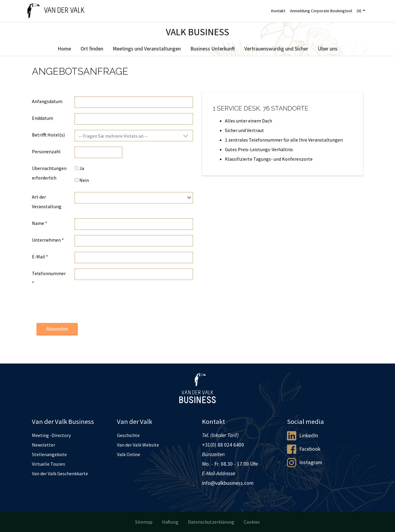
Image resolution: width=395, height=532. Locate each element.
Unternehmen (48, 240)
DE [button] (359, 11)
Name (40, 223)
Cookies (252, 522)
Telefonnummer (49, 278)
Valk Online (129, 454)
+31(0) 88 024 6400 (223, 445)
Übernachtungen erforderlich (49, 173)
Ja (79, 168)
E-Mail (40, 257)
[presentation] (120, 306)
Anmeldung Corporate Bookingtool (321, 11)
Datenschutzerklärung (211, 522)
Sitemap (144, 522)
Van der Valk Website (138, 445)
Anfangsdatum (47, 101)
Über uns (328, 49)
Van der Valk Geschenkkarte (60, 473)
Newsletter (44, 445)
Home (64, 49)
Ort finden (92, 49)
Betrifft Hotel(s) (48, 135)
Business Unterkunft (213, 49)
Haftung (170, 522)
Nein (82, 180)
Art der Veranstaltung (47, 202)
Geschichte (128, 435)
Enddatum (43, 118)
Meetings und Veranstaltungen (147, 49)
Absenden (57, 329)
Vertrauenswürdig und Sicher (276, 49)
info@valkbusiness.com (228, 483)
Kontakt (278, 11)
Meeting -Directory (51, 435)
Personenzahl (46, 151)
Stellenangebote (49, 454)
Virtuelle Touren (48, 464)
